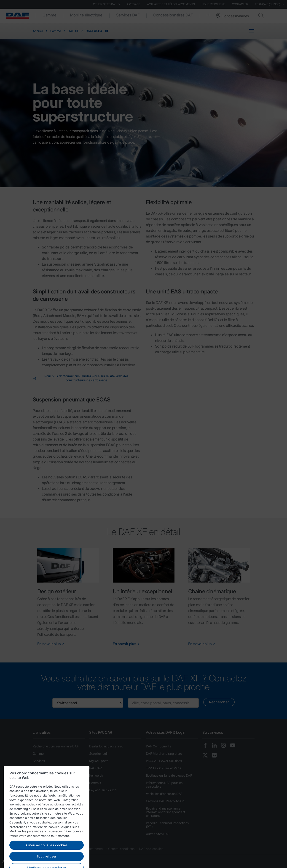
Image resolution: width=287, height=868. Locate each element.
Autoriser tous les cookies (47, 860)
